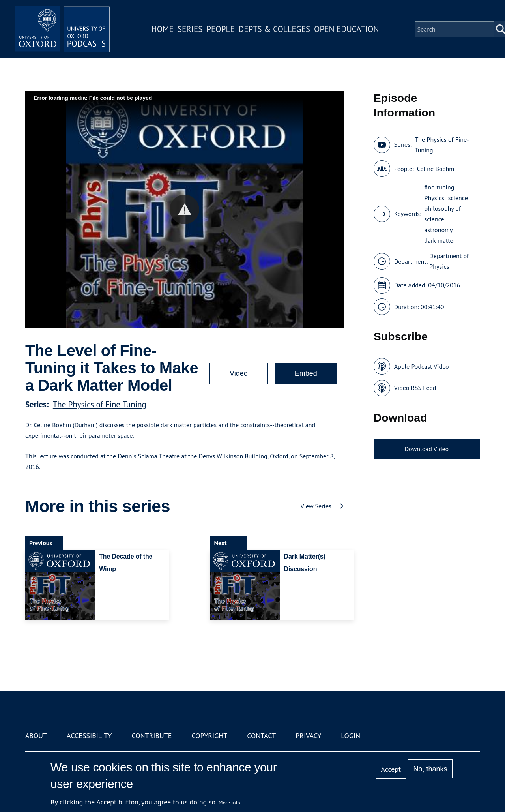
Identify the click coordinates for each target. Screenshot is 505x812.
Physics (434, 198)
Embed (306, 373)
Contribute (151, 736)
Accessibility (89, 736)
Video (239, 373)
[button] (184, 209)
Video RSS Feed (415, 388)
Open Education (346, 29)
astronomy (439, 230)
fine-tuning (440, 187)
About (36, 736)
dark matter (440, 240)
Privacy (308, 736)
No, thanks (430, 769)
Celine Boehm (436, 169)
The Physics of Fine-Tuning (100, 404)
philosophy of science (443, 214)
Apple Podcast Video (422, 366)
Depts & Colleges (275, 29)
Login (351, 736)
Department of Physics (449, 261)
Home (163, 29)
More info (229, 803)
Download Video (427, 449)
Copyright (209, 736)
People (220, 29)
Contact (261, 736)
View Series (316, 506)
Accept (391, 769)
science (458, 198)
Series (190, 29)
